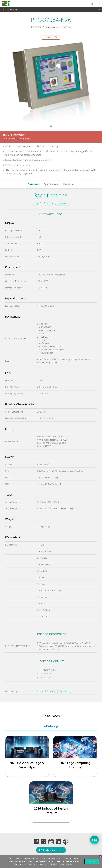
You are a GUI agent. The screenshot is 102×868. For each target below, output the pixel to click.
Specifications (51, 184)
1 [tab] (51, 126)
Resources (69, 184)
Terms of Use (67, 864)
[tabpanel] (51, 81)
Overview (33, 184)
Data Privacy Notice (48, 864)
